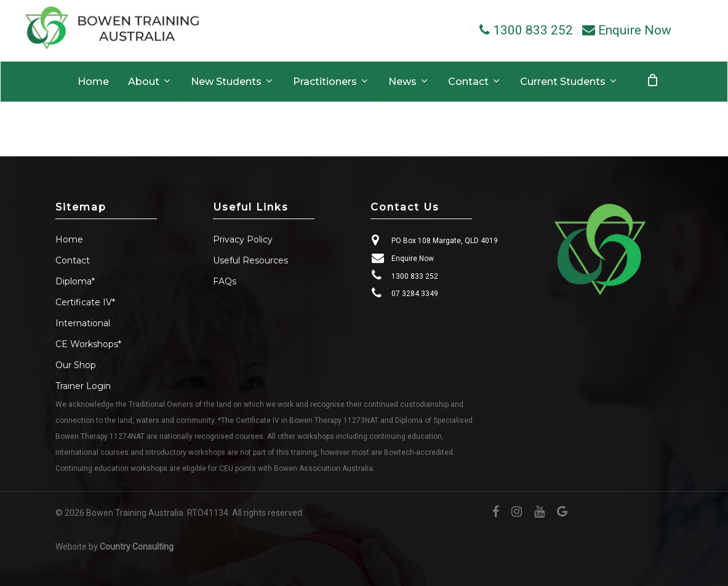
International (83, 323)
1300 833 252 (415, 276)
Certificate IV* (85, 302)
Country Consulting (137, 547)
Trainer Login (83, 386)
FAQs (225, 281)
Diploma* (75, 281)
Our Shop (76, 365)
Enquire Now (413, 259)
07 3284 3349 (415, 294)
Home (69, 239)
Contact (73, 260)
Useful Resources (250, 260)
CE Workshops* (88, 344)
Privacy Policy (243, 239)
